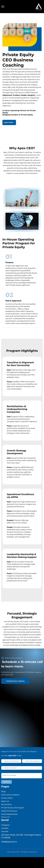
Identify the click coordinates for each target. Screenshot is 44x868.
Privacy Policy (7, 802)
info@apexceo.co (9, 846)
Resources (5, 821)
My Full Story (7, 808)
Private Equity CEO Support (13, 812)
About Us (5, 805)
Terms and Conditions (10, 799)
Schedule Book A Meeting (15, 685)
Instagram (6, 829)
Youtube (5, 835)
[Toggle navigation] (3, 7)
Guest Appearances (9, 818)
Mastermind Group (9, 815)
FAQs (3, 796)
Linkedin (5, 832)
